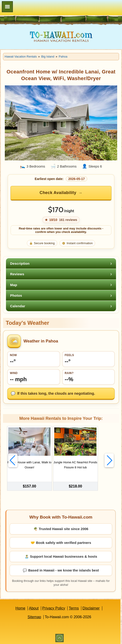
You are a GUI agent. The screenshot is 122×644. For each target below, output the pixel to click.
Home (20, 607)
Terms (74, 607)
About (34, 607)
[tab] (61, 263)
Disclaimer (91, 607)
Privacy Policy (54, 607)
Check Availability (58, 193)
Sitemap (34, 616)
